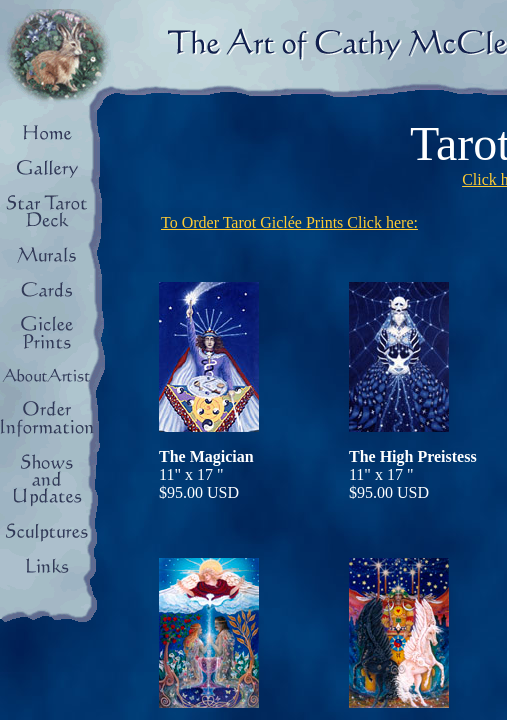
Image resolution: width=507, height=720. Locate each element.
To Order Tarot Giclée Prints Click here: (289, 222)
